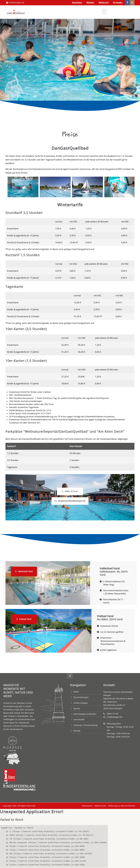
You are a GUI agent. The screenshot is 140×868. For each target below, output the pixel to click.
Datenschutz (100, 805)
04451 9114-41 (70, 490)
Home (76, 691)
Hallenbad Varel (24, 570)
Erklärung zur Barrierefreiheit (121, 805)
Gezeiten (77, 3)
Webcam (104, 3)
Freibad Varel (24, 618)
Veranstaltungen (81, 696)
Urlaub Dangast (81, 702)
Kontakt (118, 3)
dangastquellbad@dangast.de (70, 500)
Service (77, 708)
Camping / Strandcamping (85, 724)
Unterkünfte (79, 719)
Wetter (90, 3)
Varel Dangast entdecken (85, 713)
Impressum (87, 805)
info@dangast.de (15, 3)
